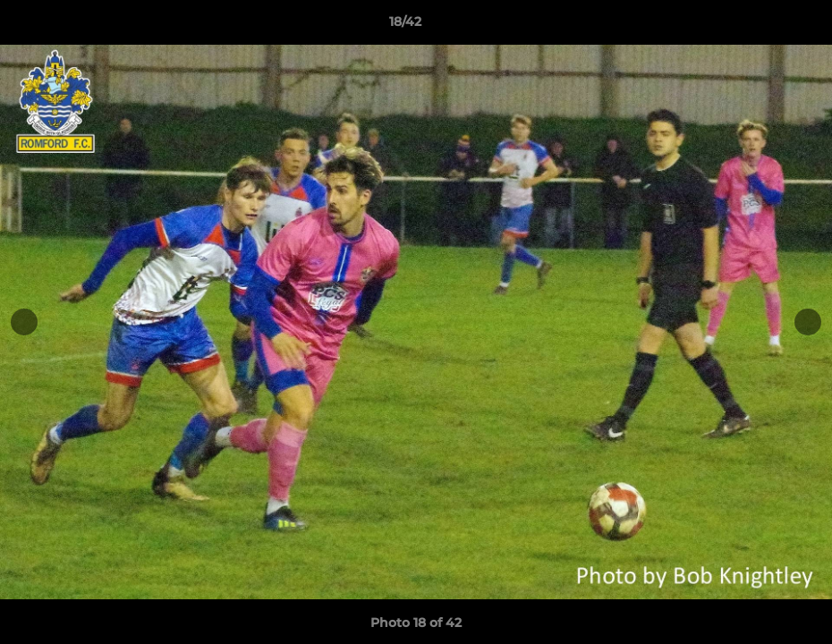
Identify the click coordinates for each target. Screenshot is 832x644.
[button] (757, 26)
